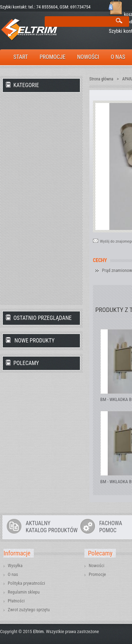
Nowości (96, 566)
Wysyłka (15, 566)
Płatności (16, 601)
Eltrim (38, 631)
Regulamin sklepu (24, 592)
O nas (13, 574)
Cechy (100, 260)
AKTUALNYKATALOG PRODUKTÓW (52, 527)
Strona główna (101, 79)
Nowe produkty (34, 341)
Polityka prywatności (26, 583)
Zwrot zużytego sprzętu (29, 610)
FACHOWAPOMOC (111, 527)
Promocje (97, 574)
